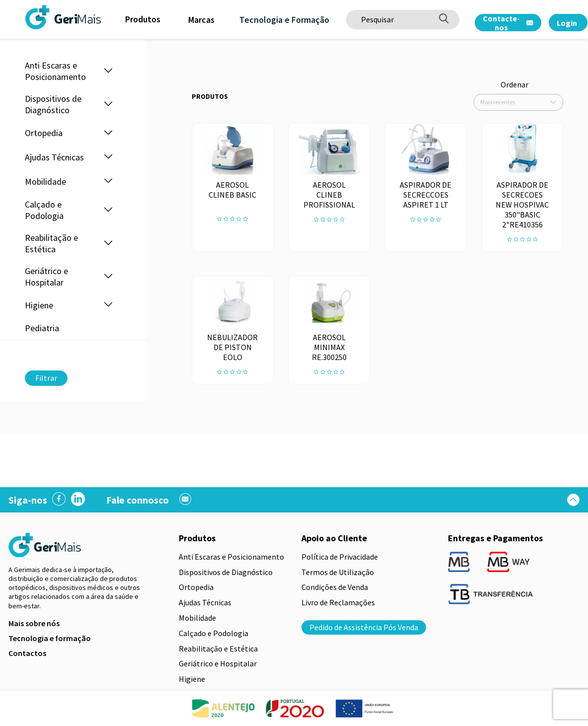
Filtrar (46, 378)
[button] (108, 71)
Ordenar (514, 84)
